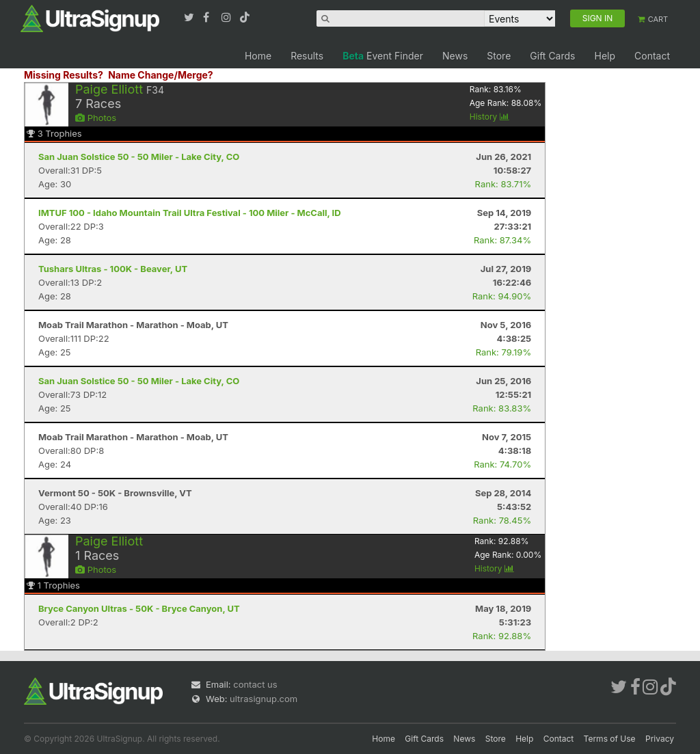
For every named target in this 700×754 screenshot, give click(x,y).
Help (605, 56)
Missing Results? (64, 75)
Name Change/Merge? (161, 75)
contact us (255, 684)
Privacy (660, 739)
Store (499, 56)
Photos (96, 118)
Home (258, 56)
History (489, 117)
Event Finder (383, 56)
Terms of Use (610, 739)
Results (307, 56)
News (455, 56)
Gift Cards (552, 56)
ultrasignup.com (264, 699)
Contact (652, 56)
